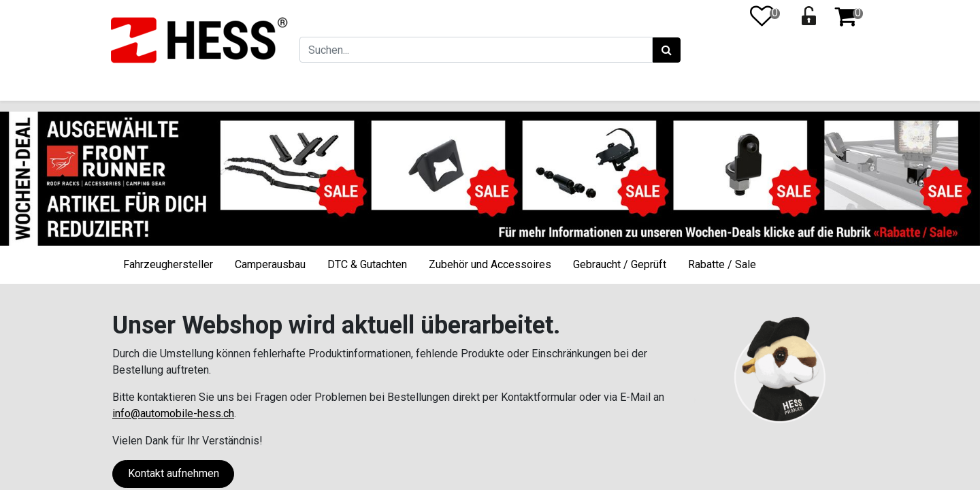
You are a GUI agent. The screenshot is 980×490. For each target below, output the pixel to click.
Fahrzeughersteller (168, 264)
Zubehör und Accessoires (490, 264)
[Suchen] (665, 50)
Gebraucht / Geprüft (620, 264)
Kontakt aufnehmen (174, 473)
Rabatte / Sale (722, 264)
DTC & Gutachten (367, 264)
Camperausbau (270, 264)
